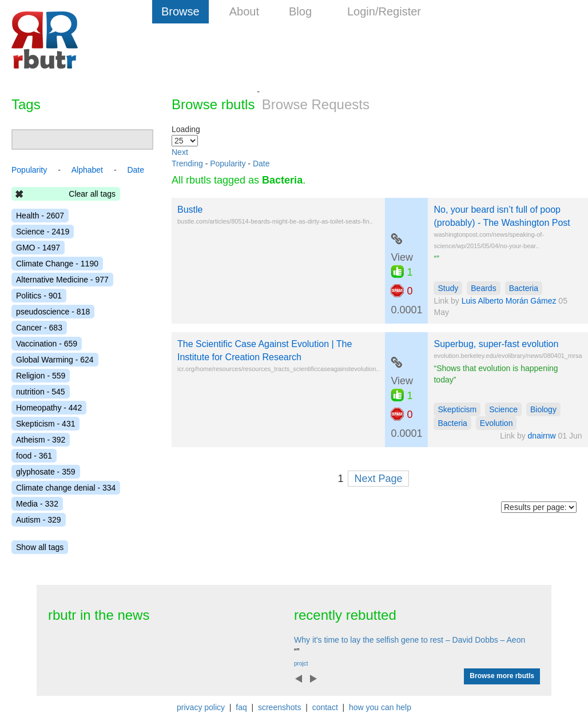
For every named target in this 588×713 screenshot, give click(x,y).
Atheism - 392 (41, 440)
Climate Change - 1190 (57, 264)
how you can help (380, 707)
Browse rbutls (213, 104)
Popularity (228, 164)
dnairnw (542, 436)
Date (261, 164)
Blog (300, 11)
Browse (180, 11)
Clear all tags (92, 194)
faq (241, 707)
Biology (543, 409)
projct (301, 664)
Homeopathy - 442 (49, 408)
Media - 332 (37, 504)
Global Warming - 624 (55, 360)
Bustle (190, 210)
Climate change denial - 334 (66, 488)
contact (325, 707)
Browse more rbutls (502, 676)
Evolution (496, 423)
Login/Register (384, 11)
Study (448, 288)
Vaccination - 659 (47, 344)
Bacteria (524, 288)
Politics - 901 (39, 296)
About (244, 11)
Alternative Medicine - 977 (62, 280)
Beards (483, 288)
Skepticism (457, 409)
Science (503, 409)
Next (180, 152)
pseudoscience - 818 (53, 312)
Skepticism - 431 (45, 424)
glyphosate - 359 (46, 472)
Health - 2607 (40, 216)
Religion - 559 (41, 376)
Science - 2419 (43, 232)
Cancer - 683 (39, 328)
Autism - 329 (39, 520)
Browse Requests (316, 104)
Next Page (378, 479)
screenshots (279, 707)
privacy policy (201, 707)
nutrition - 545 (41, 392)
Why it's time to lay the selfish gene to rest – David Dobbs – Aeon (410, 640)
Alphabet (87, 170)
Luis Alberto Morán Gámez (509, 301)
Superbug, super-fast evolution (496, 344)
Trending (187, 164)
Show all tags (40, 547)
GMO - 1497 (38, 248)
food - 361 (34, 456)
